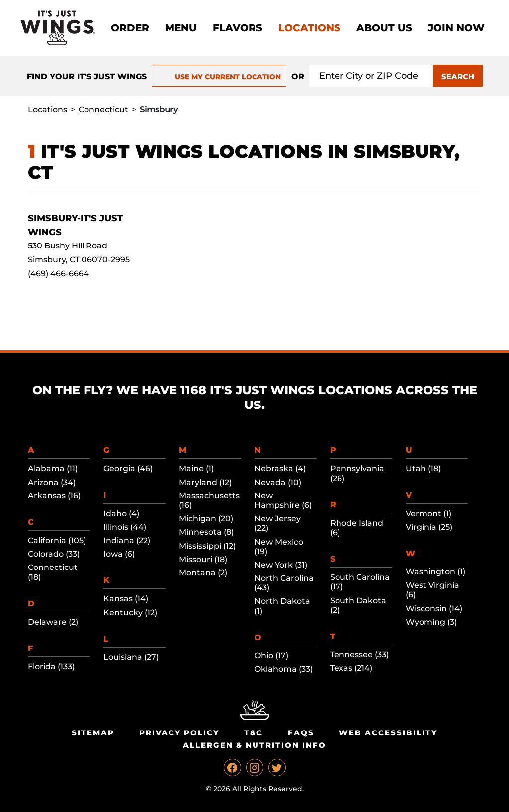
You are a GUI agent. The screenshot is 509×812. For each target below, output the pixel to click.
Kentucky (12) (130, 612)
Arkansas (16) (54, 496)
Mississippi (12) (207, 546)
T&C (254, 733)
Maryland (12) (205, 482)
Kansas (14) (126, 599)
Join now (456, 28)
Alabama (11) (53, 468)
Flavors (238, 28)
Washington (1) (435, 572)
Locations (309, 28)
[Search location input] (371, 76)
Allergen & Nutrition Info (254, 745)
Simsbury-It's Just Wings (75, 225)
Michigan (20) (206, 519)
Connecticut (103, 110)
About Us (384, 28)
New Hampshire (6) (283, 500)
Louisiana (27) (131, 657)
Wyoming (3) (431, 622)
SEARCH (458, 76)
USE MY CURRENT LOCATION (219, 77)
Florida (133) (51, 667)
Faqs (301, 733)
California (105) (57, 540)
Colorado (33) (54, 554)
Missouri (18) (203, 559)
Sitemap (93, 733)
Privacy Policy (179, 733)
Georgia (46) (128, 468)
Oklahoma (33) (284, 669)
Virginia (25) (429, 527)
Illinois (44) (125, 527)
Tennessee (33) (359, 655)
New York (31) (281, 565)
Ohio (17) (271, 656)
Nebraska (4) (280, 468)
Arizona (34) (52, 482)
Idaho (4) (121, 514)
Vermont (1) (428, 514)
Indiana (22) (127, 540)
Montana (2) (203, 573)
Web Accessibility (388, 733)
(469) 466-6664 (58, 274)
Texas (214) (351, 668)
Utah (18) (423, 468)
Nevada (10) (278, 482)
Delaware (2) (53, 622)
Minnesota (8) (206, 532)
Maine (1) (196, 468)
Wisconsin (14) (434, 609)
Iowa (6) (119, 554)
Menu (181, 28)
